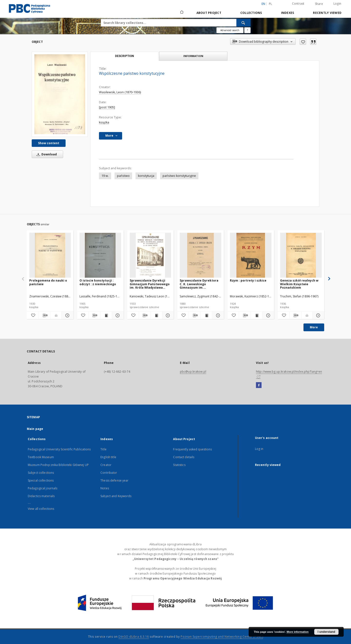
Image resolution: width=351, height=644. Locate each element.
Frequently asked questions (192, 449)
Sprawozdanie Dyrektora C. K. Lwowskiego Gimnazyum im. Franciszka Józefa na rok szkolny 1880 (199, 284)
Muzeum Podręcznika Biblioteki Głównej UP (58, 465)
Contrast (298, 4)
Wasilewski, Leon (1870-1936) (120, 92)
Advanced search (230, 30)
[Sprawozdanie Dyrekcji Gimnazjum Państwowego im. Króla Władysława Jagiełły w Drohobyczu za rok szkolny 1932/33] (151, 255)
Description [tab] (124, 56)
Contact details (184, 457)
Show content (49, 143)
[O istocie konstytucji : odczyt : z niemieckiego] (100, 255)
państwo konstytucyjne (179, 176)
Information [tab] (193, 56)
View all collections (41, 509)
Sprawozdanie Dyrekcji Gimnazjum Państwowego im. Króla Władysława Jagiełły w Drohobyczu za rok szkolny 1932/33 (150, 284)
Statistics (179, 465)
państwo (123, 176)
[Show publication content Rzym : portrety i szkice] (257, 315)
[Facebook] (259, 385)
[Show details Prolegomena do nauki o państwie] (67, 315)
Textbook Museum (41, 457)
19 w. (105, 176)
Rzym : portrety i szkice (248, 280)
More (314, 327)
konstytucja (146, 176)
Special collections (41, 480)
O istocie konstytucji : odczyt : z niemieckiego (98, 282)
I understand (326, 632)
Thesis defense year (114, 480)
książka (104, 122)
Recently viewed (327, 13)
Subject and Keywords (116, 496)
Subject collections (41, 473)
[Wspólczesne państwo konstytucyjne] (60, 94)
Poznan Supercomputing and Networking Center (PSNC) (222, 637)
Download (46, 154)
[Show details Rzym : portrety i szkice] (268, 315)
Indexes (288, 13)
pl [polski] (271, 4)
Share (319, 4)
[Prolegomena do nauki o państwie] (50, 255)
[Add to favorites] (303, 42)
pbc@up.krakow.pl (193, 372)
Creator (106, 465)
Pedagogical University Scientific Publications (59, 449)
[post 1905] (107, 107)
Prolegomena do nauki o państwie (48, 282)
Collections (251, 13)
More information (298, 632)
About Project (209, 13)
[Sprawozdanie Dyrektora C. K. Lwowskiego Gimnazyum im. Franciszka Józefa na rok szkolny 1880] (200, 255)
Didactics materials (41, 496)
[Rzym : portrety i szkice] (251, 255)
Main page (35, 429)
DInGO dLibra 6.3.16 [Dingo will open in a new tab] (134, 637)
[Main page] (181, 13)
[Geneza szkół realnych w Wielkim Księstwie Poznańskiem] (301, 255)
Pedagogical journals (43, 488)
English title (108, 457)
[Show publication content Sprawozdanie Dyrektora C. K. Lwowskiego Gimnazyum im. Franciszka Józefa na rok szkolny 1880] (206, 315)
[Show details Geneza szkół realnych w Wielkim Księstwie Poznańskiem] (318, 315)
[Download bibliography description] (45, 315)
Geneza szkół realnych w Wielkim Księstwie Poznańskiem (299, 284)
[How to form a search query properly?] (247, 30)
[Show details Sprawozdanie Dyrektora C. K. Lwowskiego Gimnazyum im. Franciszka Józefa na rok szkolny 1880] (217, 315)
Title (103, 449)
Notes (105, 488)
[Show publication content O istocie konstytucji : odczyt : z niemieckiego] (106, 315)
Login (337, 4)
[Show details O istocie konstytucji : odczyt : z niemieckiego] (117, 315)
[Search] (244, 23)
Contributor (109, 473)
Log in (259, 449)
